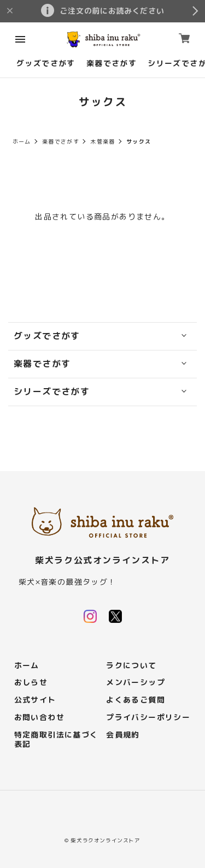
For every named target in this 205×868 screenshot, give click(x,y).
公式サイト (35, 700)
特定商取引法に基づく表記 (56, 740)
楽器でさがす (112, 64)
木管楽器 (103, 142)
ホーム (22, 142)
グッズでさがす (46, 64)
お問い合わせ (39, 718)
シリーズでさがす (52, 392)
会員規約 (123, 735)
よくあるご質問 (136, 700)
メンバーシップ (136, 683)
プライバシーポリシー (148, 718)
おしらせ (31, 683)
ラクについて (131, 666)
